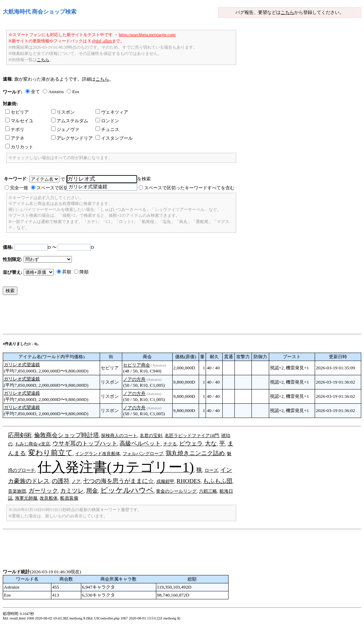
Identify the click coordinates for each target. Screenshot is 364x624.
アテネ (15, 138)
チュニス (107, 129)
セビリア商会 (136, 365)
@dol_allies (102, 41)
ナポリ (15, 129)
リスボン (63, 112)
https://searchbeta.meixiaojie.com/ (147, 35)
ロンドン (107, 121)
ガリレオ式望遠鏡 (22, 365)
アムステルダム (70, 121)
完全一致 (19, 188)
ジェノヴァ (65, 129)
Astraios (56, 92)
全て (35, 92)
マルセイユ (19, 121)
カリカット (19, 147)
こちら (287, 12)
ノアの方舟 (134, 379)
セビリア (17, 112)
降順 (84, 272)
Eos (76, 92)
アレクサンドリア (72, 138)
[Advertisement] (129, 316)
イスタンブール (114, 138)
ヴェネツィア (112, 112)
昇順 (67, 272)
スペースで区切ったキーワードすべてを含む (189, 188)
